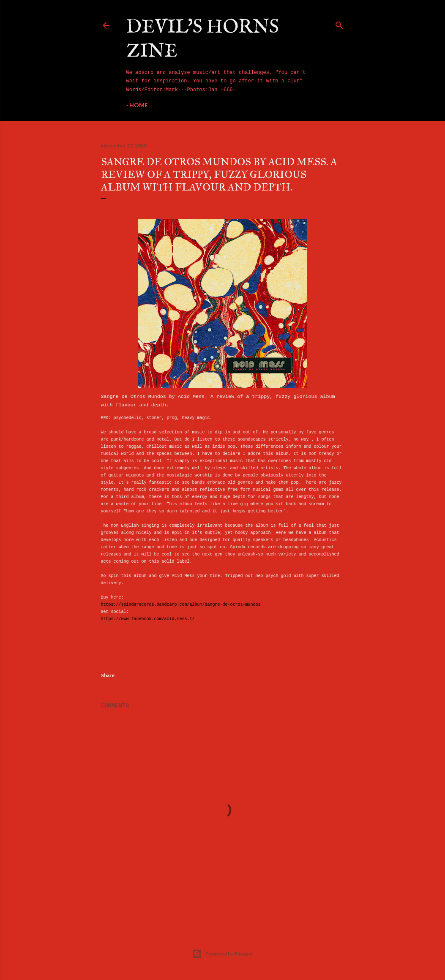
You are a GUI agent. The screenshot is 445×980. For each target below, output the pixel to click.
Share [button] (108, 675)
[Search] (339, 24)
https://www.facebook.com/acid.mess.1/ (148, 619)
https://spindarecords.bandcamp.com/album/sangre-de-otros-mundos (181, 605)
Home (139, 105)
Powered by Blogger (222, 954)
